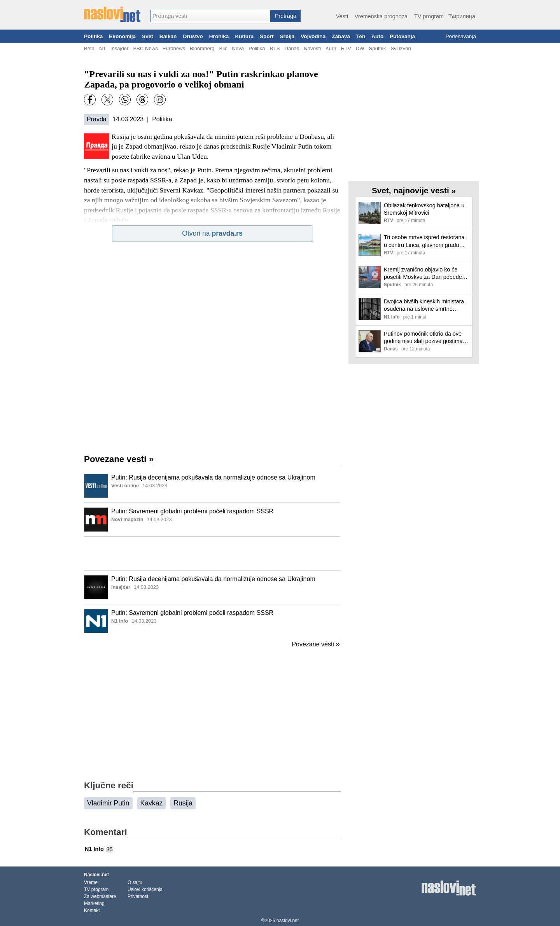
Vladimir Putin (108, 803)
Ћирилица (462, 16)
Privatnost (138, 896)
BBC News (145, 48)
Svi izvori (401, 48)
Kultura (244, 36)
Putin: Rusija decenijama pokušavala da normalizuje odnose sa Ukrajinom (213, 477)
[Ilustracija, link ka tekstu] (96, 487)
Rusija (183, 803)
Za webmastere (100, 896)
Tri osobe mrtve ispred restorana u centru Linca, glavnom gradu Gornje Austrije (424, 241)
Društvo (193, 36)
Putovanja (402, 36)
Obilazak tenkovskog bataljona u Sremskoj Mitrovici (424, 209)
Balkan (168, 36)
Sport (267, 36)
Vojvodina (313, 36)
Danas (292, 48)
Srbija (287, 36)
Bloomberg (202, 48)
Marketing (94, 903)
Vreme (91, 882)
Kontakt (92, 910)
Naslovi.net (96, 875)
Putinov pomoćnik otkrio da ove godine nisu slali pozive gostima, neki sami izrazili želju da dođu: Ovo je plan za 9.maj (424, 338)
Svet (148, 36)
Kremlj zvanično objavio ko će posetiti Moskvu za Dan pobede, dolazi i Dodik (424, 274)
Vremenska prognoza (381, 16)
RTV (346, 48)
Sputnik (378, 48)
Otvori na (212, 233)
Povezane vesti (119, 459)
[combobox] (210, 16)
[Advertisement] (212, 553)
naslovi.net (288, 921)
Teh (361, 36)
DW (360, 48)
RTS (275, 48)
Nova (238, 48)
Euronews (174, 48)
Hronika (219, 36)
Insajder (120, 48)
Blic (223, 48)
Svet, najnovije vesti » (414, 190)
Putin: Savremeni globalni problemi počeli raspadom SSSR (192, 511)
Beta (89, 48)
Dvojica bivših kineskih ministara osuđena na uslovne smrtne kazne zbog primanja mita (424, 305)
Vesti (342, 16)
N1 (102, 48)
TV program (429, 16)
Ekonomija (122, 36)
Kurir (331, 48)
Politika (93, 36)
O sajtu (135, 882)
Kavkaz (152, 803)
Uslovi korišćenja (145, 889)
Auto (377, 36)
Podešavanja (461, 36)
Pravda (97, 119)
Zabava (341, 36)
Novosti (312, 48)
